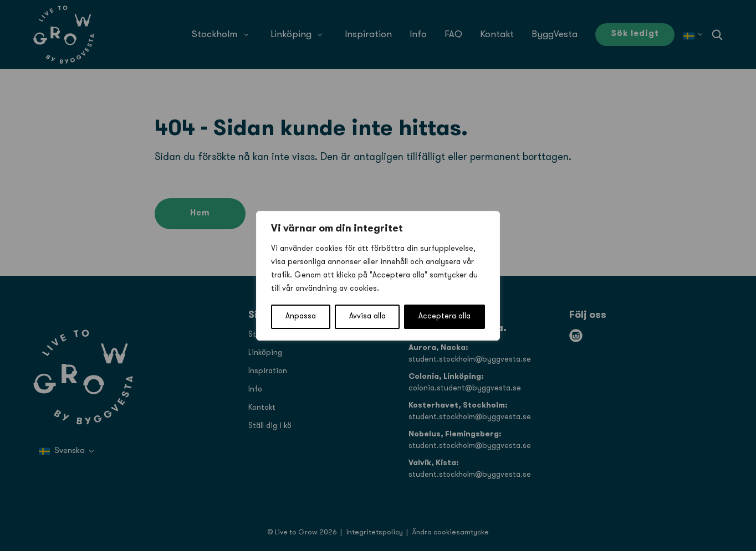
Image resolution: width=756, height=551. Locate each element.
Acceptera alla (445, 316)
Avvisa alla (367, 316)
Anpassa (301, 316)
